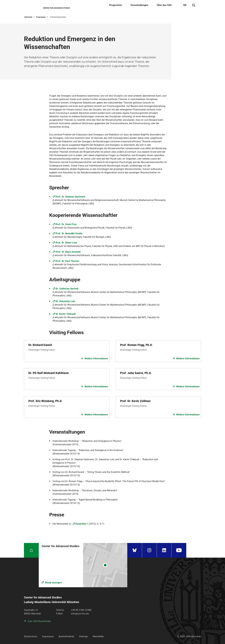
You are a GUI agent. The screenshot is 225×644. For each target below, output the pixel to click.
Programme (41, 17)
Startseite (28, 17)
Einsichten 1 (82, 524)
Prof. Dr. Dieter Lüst (66, 243)
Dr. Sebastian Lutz (65, 301)
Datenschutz (31, 636)
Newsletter (98, 636)
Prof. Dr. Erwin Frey (66, 224)
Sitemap (83, 636)
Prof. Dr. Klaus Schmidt (68, 252)
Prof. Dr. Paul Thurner (67, 261)
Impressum (48, 636)
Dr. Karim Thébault (66, 314)
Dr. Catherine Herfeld (67, 289)
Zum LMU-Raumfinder (39, 621)
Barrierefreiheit (66, 636)
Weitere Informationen (96, 359)
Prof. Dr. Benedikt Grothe (69, 233)
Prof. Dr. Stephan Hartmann (71, 197)
